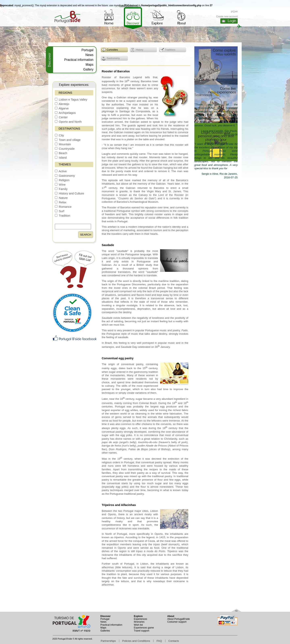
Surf (60, 211)
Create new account (227, 17)
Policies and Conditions (136, 641)
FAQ (159, 641)
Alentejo (62, 104)
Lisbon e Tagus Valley (71, 100)
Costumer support (177, 622)
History (137, 50)
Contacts (174, 641)
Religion (62, 180)
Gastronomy (65, 176)
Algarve (62, 108)
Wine (60, 185)
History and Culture (69, 193)
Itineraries (139, 622)
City (59, 135)
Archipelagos (65, 113)
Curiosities (110, 50)
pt (232, 11)
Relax (61, 202)
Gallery (88, 69)
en (236, 11)
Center (61, 117)
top (236, 611)
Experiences (141, 619)
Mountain (63, 144)
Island (61, 158)
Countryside (65, 149)
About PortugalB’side (179, 619)
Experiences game (144, 628)
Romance (63, 207)
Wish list (138, 625)
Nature (61, 198)
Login (232, 21)
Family (61, 189)
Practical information (79, 60)
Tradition (62, 216)
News (89, 55)
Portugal (87, 50)
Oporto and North (68, 122)
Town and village (68, 140)
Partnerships (108, 641)
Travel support (142, 631)
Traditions (168, 50)
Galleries (105, 631)
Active (61, 171)
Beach (61, 153)
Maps (90, 65)
